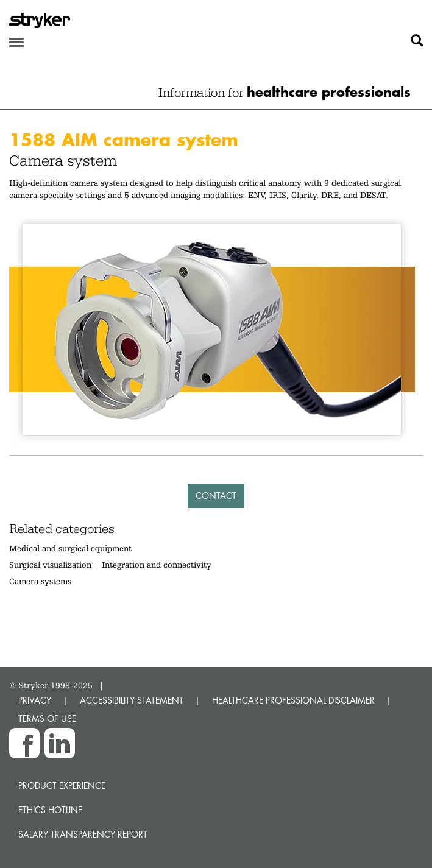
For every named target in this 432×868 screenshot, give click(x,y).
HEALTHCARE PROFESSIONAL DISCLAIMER (293, 700)
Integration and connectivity (157, 565)
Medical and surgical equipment (70, 548)
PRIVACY (35, 700)
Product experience (62, 785)
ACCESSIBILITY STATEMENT (132, 700)
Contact (216, 496)
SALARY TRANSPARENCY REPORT (83, 834)
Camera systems (40, 581)
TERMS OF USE (47, 718)
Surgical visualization (50, 565)
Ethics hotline (50, 810)
